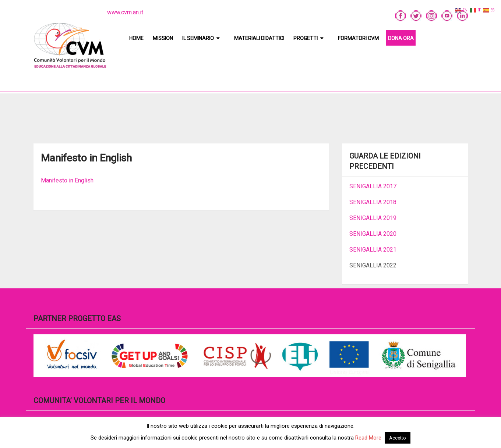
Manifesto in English (67, 180)
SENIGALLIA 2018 (373, 202)
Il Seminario (198, 38)
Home (136, 38)
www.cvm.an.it (125, 12)
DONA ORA (401, 38)
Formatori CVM (358, 38)
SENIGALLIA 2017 (373, 186)
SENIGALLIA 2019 (373, 218)
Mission (163, 38)
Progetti (306, 38)
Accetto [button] (398, 438)
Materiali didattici (259, 38)
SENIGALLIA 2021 (373, 250)
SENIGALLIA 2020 (373, 234)
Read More (368, 438)
